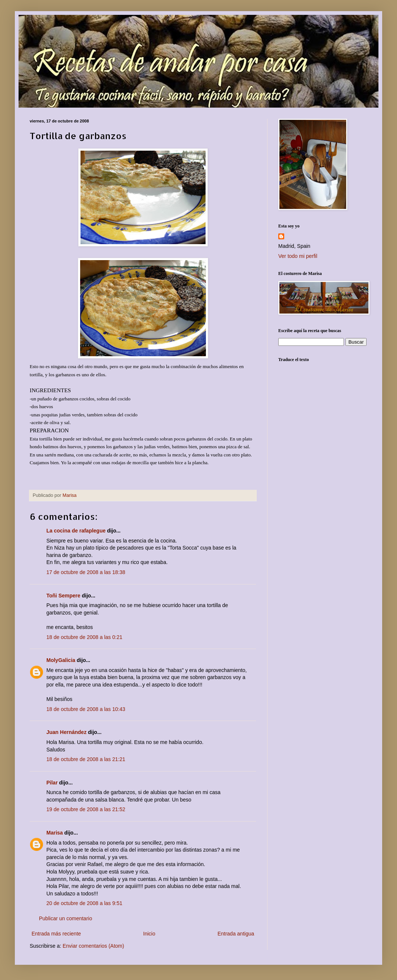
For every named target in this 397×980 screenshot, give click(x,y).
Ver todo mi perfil (298, 256)
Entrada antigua (236, 934)
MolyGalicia (61, 660)
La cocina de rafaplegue (76, 531)
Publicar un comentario (65, 918)
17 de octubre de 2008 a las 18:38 (86, 572)
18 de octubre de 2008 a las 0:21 (84, 637)
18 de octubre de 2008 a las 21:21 (86, 759)
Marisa (55, 833)
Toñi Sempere (63, 596)
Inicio (149, 934)
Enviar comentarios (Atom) (93, 946)
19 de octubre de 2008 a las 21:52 (86, 809)
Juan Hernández (66, 732)
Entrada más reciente (56, 934)
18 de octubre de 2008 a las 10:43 (86, 709)
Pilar (52, 783)
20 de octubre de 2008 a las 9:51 (84, 903)
